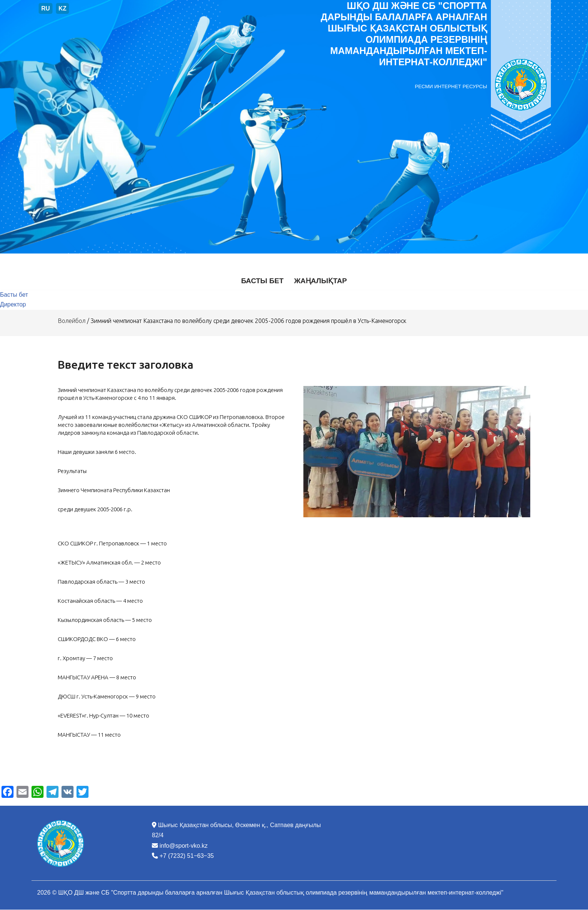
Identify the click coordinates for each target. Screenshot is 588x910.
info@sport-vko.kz (183, 846)
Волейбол (73, 321)
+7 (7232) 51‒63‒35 (187, 856)
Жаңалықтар (321, 281)
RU (46, 8)
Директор (13, 305)
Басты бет (262, 281)
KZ (62, 8)
